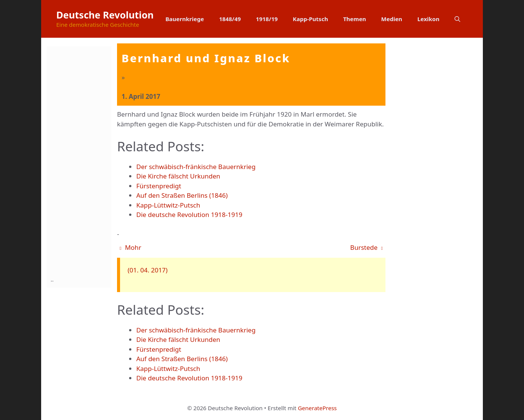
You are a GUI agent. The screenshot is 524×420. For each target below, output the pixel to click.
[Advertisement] (81, 160)
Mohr (130, 247)
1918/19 (267, 19)
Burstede (367, 247)
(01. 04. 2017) (148, 270)
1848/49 (230, 19)
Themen (355, 19)
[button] (457, 19)
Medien (392, 19)
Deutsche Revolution (105, 15)
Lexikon (428, 19)
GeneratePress (317, 408)
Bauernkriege (185, 19)
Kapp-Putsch (311, 19)
